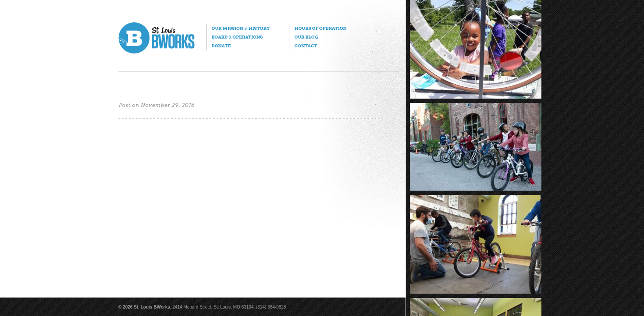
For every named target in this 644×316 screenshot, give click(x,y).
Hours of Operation (320, 28)
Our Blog (306, 37)
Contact (306, 46)
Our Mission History (240, 28)
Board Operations (237, 37)
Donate (221, 46)
